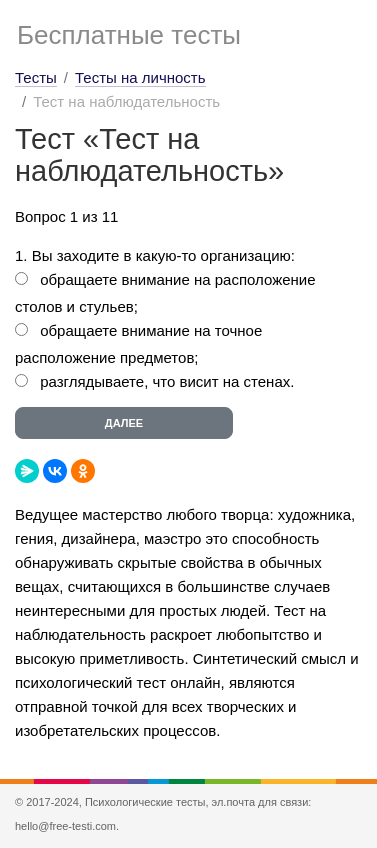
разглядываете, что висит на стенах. (167, 381)
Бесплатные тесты (129, 35)
